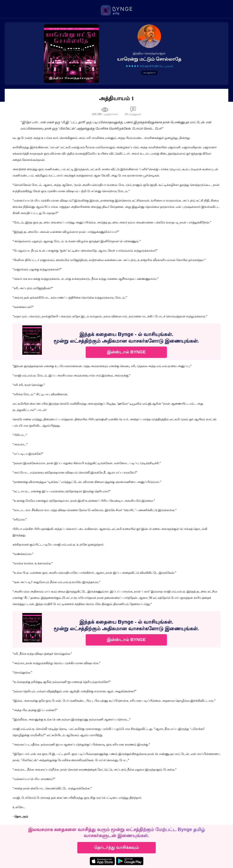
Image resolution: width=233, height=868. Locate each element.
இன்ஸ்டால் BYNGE (126, 352)
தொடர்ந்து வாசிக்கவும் (116, 847)
